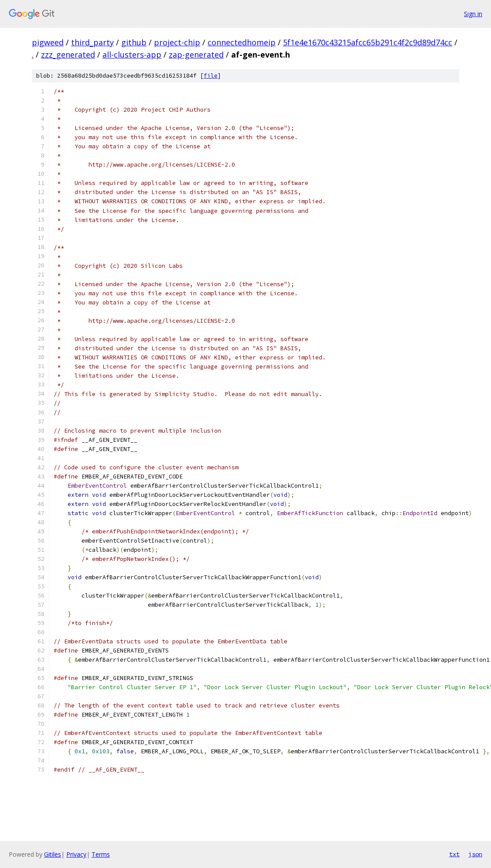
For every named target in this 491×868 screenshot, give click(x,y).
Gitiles (53, 854)
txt (454, 854)
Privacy (76, 854)
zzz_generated (68, 55)
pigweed (48, 42)
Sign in (473, 14)
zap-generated (196, 55)
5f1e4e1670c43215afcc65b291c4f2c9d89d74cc (368, 42)
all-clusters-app (132, 55)
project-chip (177, 42)
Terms (101, 854)
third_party (92, 42)
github (134, 42)
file (211, 76)
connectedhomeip (242, 42)
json (475, 854)
